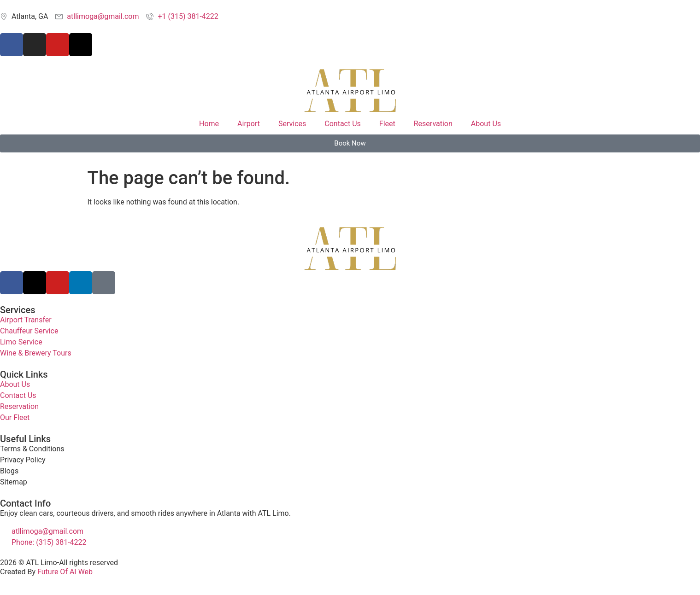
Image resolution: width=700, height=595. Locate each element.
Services (292, 124)
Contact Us (343, 124)
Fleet (387, 124)
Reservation (433, 124)
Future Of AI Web (65, 572)
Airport (249, 124)
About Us (486, 124)
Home (209, 124)
